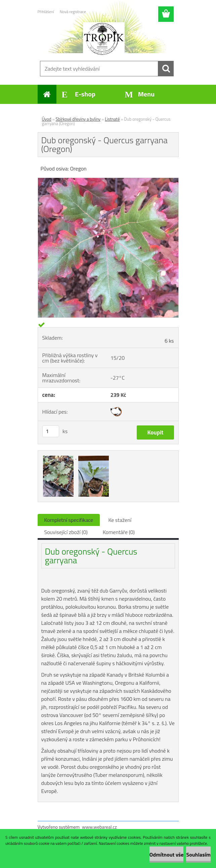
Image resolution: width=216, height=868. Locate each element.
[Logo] (104, 39)
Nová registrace (73, 12)
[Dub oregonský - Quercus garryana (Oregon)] (108, 181)
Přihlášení (46, 12)
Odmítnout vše (167, 855)
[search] (166, 69)
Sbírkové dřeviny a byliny (78, 119)
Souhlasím (198, 855)
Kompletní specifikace (69, 520)
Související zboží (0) (66, 532)
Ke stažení (120, 520)
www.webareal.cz (99, 827)
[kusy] (51, 431)
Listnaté (112, 119)
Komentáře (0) (119, 532)
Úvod (47, 119)
